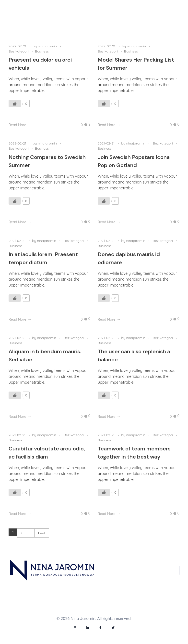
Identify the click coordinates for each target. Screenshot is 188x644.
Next (30, 533)
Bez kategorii (19, 51)
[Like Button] (15, 104)
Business (42, 51)
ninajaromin (48, 46)
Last (42, 533)
